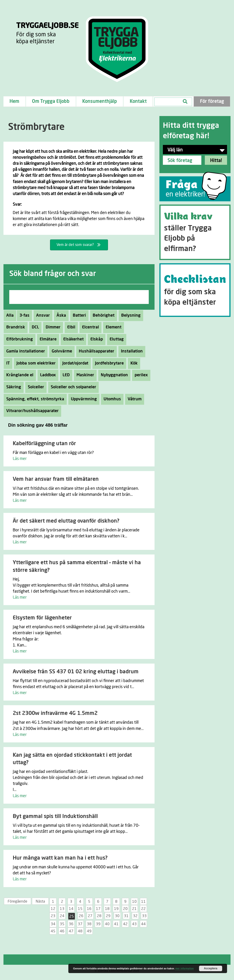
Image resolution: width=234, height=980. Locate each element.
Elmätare (47, 339)
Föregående (17, 901)
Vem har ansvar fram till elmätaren (56, 479)
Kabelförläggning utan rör (44, 444)
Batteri (78, 315)
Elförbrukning (18, 339)
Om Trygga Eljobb (51, 101)
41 (116, 924)
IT (7, 363)
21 (134, 909)
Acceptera (211, 968)
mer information (185, 969)
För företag (212, 101)
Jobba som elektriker (35, 363)
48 (80, 931)
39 (98, 924)
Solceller (35, 387)
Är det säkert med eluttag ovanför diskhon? (66, 521)
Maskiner (84, 375)
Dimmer (52, 327)
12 (53, 909)
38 (89, 924)
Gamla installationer (24, 351)
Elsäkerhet (72, 339)
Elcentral (89, 327)
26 (81, 916)
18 (107, 909)
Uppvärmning (83, 399)
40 (107, 924)
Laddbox (47, 375)
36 (71, 924)
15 (80, 909)
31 (126, 916)
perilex (140, 375)
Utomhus (111, 399)
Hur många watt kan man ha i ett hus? (60, 858)
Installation (131, 351)
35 (62, 924)
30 (117, 916)
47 (71, 931)
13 (62, 909)
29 (108, 916)
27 (90, 916)
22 (143, 909)
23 (53, 916)
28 (99, 916)
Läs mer (20, 459)
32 (135, 916)
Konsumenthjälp (100, 101)
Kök (133, 363)
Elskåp (95, 339)
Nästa (40, 901)
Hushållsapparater (95, 351)
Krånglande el (19, 375)
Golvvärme (61, 351)
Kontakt (138, 101)
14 (71, 909)
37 (80, 924)
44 (143, 924)
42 (125, 924)
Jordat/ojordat (74, 363)
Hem (14, 101)
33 (144, 916)
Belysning (130, 315)
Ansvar (42, 315)
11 (143, 902)
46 (62, 931)
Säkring (12, 387)
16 (89, 909)
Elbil (70, 327)
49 (89, 931)
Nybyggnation (113, 375)
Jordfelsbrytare (108, 363)
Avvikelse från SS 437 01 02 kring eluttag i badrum (76, 672)
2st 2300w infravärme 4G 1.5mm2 (55, 713)
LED (65, 375)
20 (125, 909)
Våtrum (133, 399)
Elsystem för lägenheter (42, 618)
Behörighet (102, 315)
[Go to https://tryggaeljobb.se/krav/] (195, 232)
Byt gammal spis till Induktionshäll (55, 816)
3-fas (23, 315)
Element (112, 327)
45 (53, 931)
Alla (10, 315)
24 (62, 916)
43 (134, 924)
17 (98, 909)
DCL (34, 327)
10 (134, 902)
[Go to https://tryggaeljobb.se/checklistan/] (195, 290)
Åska (60, 315)
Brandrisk (14, 327)
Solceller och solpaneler (72, 387)
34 (53, 924)
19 (116, 909)
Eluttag (115, 339)
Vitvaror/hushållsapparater (31, 411)
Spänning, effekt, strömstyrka (34, 399)
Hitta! (216, 161)
